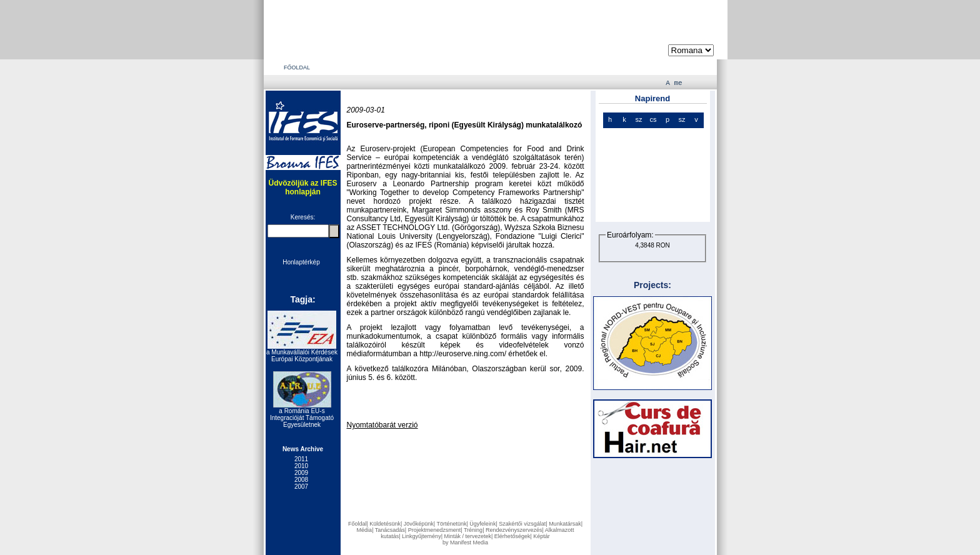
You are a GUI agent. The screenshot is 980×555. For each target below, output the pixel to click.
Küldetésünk (385, 524)
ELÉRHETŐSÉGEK (554, 67)
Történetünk (451, 524)
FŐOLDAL (297, 67)
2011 (301, 459)
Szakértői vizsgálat (522, 524)
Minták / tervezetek (467, 536)
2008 (301, 480)
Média (365, 530)
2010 (301, 466)
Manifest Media (469, 542)
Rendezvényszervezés (514, 530)
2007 (301, 487)
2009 (301, 473)
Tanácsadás (390, 530)
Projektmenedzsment (435, 530)
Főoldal (357, 524)
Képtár (542, 536)
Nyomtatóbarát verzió (382, 425)
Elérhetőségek (512, 536)
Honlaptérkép (301, 262)
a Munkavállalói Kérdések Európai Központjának (302, 356)
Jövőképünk (419, 524)
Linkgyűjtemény (422, 536)
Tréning (473, 530)
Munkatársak (565, 524)
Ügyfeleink (482, 524)
